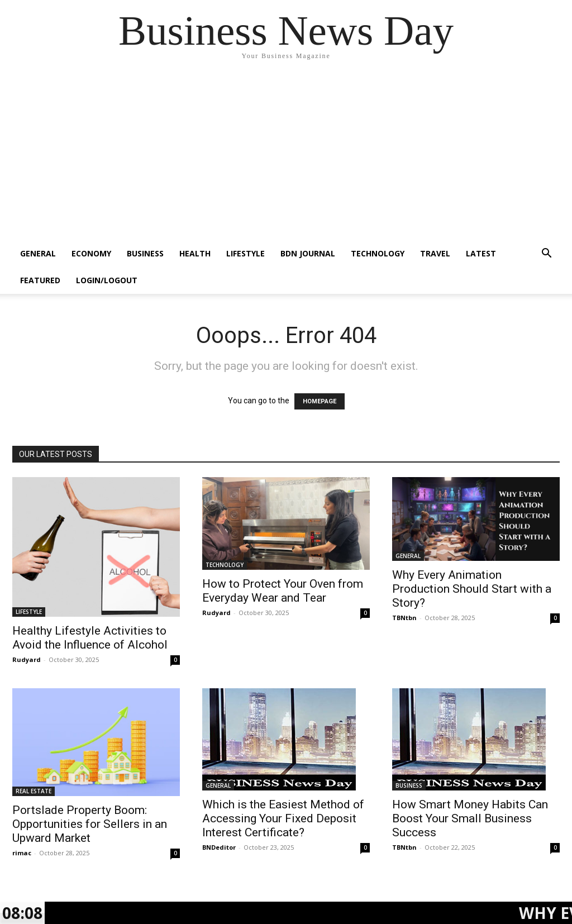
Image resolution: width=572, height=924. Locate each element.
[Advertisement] (286, 156)
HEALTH (195, 253)
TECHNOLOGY (378, 253)
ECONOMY (91, 253)
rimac (22, 853)
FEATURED (40, 280)
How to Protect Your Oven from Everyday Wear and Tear (283, 591)
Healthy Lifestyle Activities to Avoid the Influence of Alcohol (90, 638)
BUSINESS (145, 253)
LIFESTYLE (246, 253)
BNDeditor (219, 847)
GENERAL (38, 253)
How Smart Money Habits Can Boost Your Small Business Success (470, 818)
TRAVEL (435, 253)
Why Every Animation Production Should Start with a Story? (472, 589)
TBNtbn (404, 618)
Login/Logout (107, 280)
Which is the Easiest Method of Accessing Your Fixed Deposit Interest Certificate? (283, 818)
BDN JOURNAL (308, 253)
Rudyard (27, 659)
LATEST (481, 253)
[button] (546, 254)
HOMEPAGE (320, 401)
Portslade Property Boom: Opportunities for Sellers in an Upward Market (90, 824)
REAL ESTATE (34, 791)
